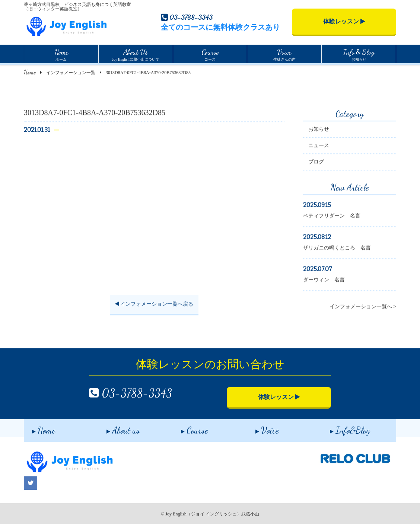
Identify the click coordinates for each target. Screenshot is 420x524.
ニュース (319, 146)
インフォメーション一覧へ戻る (154, 305)
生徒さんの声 (284, 54)
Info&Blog (342, 428)
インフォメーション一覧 (71, 73)
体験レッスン (344, 21)
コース (210, 54)
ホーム (61, 54)
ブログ (316, 163)
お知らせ (359, 54)
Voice (259, 428)
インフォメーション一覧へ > (363, 308)
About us (115, 428)
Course (186, 428)
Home (30, 72)
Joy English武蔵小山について (136, 54)
